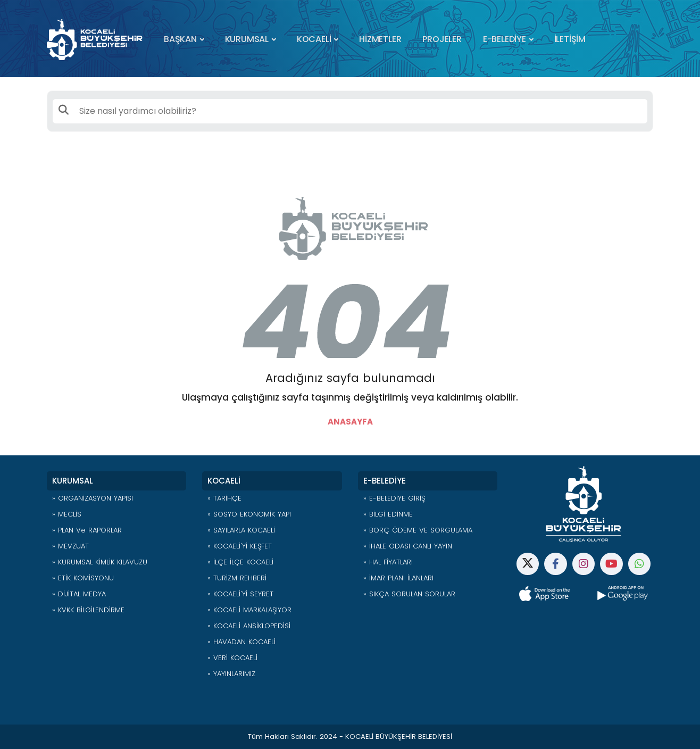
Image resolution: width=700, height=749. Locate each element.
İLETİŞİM (570, 39)
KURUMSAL (247, 39)
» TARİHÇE (224, 498)
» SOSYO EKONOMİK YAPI (249, 514)
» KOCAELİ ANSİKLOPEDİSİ (249, 626)
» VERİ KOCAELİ (232, 658)
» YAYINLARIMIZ (231, 674)
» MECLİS (67, 514)
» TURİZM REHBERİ (237, 578)
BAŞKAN (180, 39)
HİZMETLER (380, 39)
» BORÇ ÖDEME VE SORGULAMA (418, 530)
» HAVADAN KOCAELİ (241, 642)
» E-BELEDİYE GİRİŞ (394, 498)
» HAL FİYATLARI (388, 562)
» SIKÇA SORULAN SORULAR (409, 594)
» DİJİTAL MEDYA (79, 594)
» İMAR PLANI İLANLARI (398, 578)
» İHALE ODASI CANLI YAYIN (408, 546)
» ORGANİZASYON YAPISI (93, 498)
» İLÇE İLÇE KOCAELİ (240, 562)
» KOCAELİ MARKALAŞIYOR (249, 610)
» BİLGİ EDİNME (388, 514)
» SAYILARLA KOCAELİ (241, 530)
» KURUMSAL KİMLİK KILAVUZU (100, 562)
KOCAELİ (314, 39)
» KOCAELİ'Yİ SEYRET (240, 594)
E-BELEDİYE (505, 39)
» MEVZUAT (70, 546)
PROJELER (442, 39)
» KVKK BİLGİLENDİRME (88, 610)
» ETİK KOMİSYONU (83, 578)
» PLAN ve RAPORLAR (87, 530)
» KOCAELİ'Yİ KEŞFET (240, 546)
